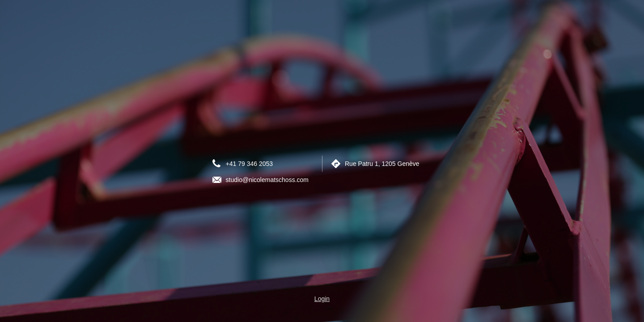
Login (322, 299)
